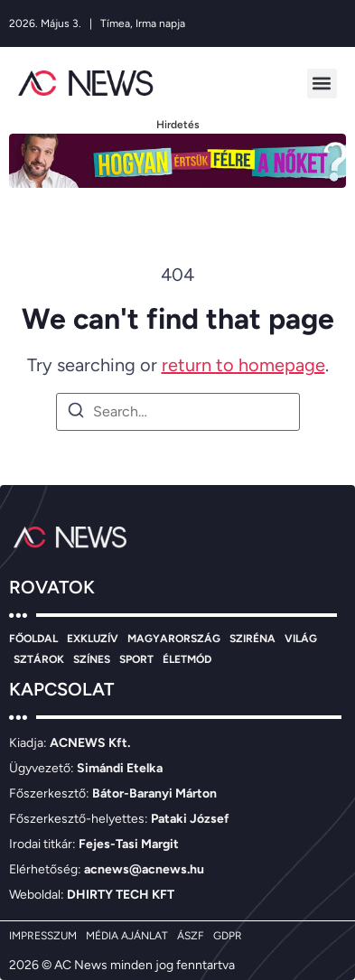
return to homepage (243, 365)
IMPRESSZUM (43, 936)
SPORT (136, 659)
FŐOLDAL (33, 639)
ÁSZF (191, 936)
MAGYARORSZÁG (174, 639)
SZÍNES (92, 659)
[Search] (76, 413)
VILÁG (301, 639)
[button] (322, 84)
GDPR (228, 936)
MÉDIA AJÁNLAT (127, 936)
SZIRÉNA (252, 639)
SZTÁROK (39, 659)
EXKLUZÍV (93, 639)
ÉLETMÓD (187, 659)
